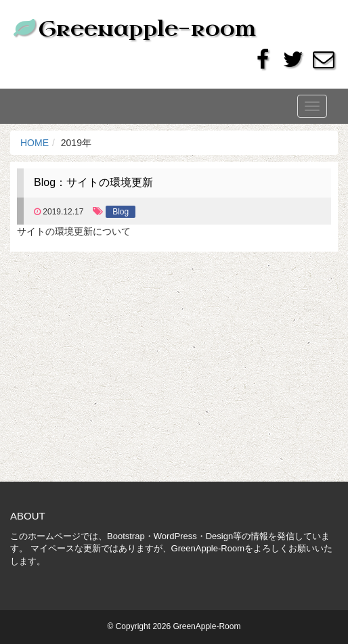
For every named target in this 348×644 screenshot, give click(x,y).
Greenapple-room (133, 29)
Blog (121, 212)
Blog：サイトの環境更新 (93, 182)
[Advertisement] (174, 373)
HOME (35, 143)
